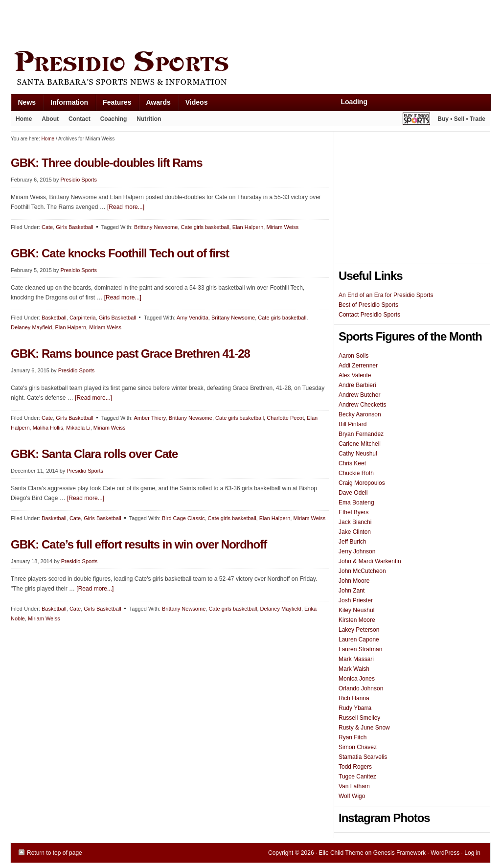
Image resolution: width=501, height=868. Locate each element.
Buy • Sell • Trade (461, 119)
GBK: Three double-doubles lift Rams (107, 163)
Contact (80, 119)
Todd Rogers (355, 767)
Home (24, 119)
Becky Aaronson (360, 414)
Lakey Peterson (359, 630)
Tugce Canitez (357, 777)
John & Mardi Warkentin (370, 561)
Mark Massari (356, 659)
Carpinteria (83, 318)
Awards (154, 104)
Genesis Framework (399, 853)
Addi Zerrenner (358, 365)
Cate (47, 227)
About (48, 121)
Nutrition (149, 119)
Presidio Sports (250, 69)
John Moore (354, 581)
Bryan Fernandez (361, 434)
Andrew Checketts (362, 405)
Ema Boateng (356, 503)
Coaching (114, 119)
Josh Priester (356, 600)
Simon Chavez (358, 747)
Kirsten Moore (357, 620)
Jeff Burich (352, 542)
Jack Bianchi (355, 522)
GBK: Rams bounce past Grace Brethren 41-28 (130, 354)
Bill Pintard (353, 424)
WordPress (445, 853)
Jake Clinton (355, 532)
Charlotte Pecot (285, 418)
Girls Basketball (74, 227)
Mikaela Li (78, 428)
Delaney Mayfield (31, 327)
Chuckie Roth (356, 473)
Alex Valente (355, 375)
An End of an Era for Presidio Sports (386, 295)
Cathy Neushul (358, 454)
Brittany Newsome (156, 227)
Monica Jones (357, 679)
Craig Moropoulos (362, 483)
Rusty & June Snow (364, 728)
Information (66, 104)
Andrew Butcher (359, 395)
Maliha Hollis (48, 428)
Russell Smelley (359, 718)
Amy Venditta (193, 318)
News (23, 104)
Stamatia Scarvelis (363, 757)
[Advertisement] (189, 23)
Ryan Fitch (353, 737)
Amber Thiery (150, 418)
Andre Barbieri (357, 385)
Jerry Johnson (357, 551)
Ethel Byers (353, 512)
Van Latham (354, 786)
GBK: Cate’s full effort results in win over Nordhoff (139, 544)
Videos (197, 102)
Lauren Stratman (360, 649)
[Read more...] (126, 207)
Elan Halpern (248, 227)
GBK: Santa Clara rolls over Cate (94, 454)
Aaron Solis (353, 356)
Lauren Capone (359, 640)
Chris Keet (352, 463)
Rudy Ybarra (355, 708)
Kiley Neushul (356, 610)
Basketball (54, 318)
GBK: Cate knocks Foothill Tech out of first (120, 253)
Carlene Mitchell (360, 444)
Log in (472, 853)
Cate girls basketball (205, 227)
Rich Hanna (354, 698)
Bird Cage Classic (183, 518)
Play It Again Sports (416, 120)
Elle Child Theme (341, 853)
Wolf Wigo (352, 796)
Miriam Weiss (282, 227)
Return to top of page (55, 853)
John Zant (352, 591)
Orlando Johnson (361, 688)
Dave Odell (353, 493)
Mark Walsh (354, 669)
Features (113, 104)
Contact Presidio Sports (369, 315)
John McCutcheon (362, 571)
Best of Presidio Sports (368, 305)
